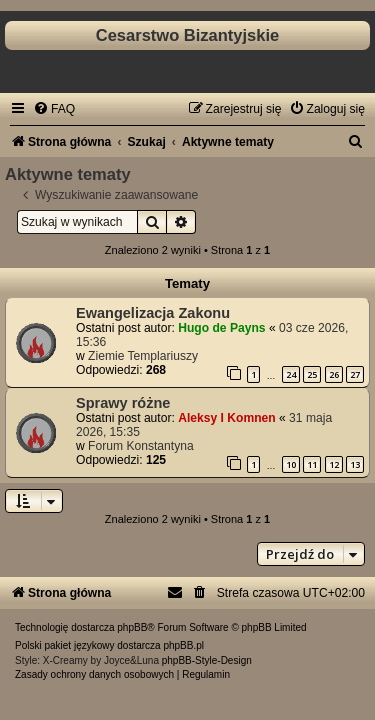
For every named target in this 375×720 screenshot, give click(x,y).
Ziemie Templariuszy (143, 356)
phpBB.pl (183, 645)
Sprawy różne (123, 403)
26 (334, 374)
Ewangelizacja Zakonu (153, 313)
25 (312, 374)
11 (312, 464)
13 (355, 464)
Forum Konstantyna (141, 446)
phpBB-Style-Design (207, 660)
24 (291, 374)
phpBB (132, 627)
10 (291, 464)
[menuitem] (54, 109)
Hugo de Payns (221, 328)
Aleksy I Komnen (226, 418)
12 (334, 464)
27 (355, 374)
